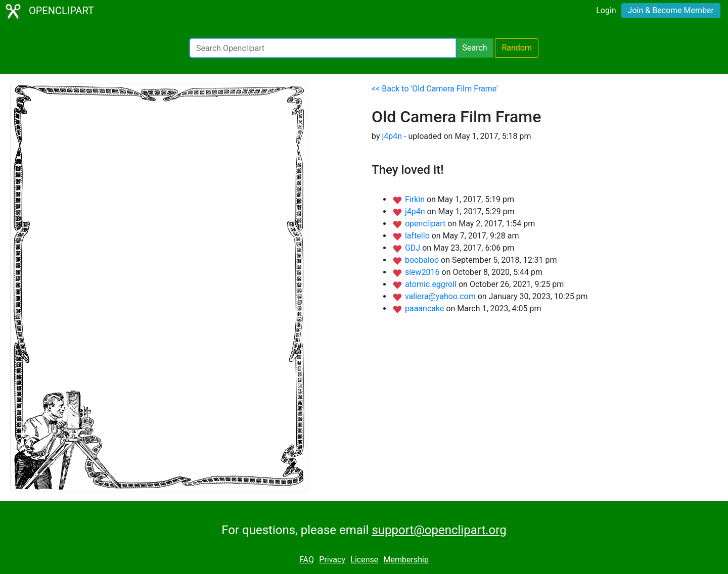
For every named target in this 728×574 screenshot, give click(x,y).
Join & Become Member (671, 10)
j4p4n (392, 136)
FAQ (307, 560)
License (364, 560)
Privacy (332, 560)
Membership (406, 560)
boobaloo (423, 260)
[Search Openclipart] (323, 48)
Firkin (416, 199)
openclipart (426, 224)
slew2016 (423, 272)
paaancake (425, 308)
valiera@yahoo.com (441, 296)
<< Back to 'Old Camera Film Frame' (435, 89)
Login (606, 10)
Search (474, 48)
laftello (418, 236)
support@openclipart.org (439, 530)
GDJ (414, 248)
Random (517, 48)
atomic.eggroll (432, 284)
